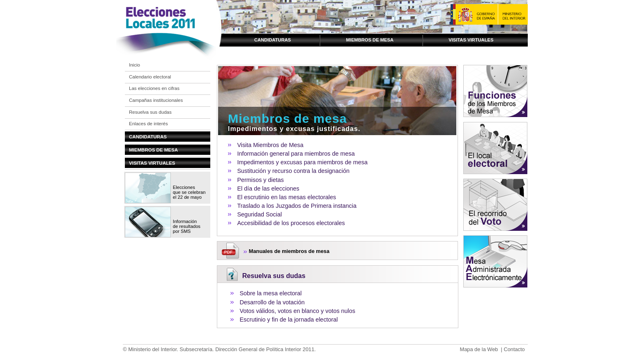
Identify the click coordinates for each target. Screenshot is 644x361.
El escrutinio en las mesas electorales (286, 197)
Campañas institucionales (156, 100)
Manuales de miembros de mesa (289, 251)
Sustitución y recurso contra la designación (293, 171)
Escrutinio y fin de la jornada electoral (289, 320)
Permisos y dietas (260, 180)
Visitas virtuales (471, 40)
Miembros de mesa (370, 40)
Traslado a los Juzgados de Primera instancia (297, 206)
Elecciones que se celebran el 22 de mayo (189, 192)
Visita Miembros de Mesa (270, 145)
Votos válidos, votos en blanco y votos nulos (297, 311)
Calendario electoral (150, 77)
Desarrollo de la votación (272, 302)
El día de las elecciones (268, 189)
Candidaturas (273, 40)
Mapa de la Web (479, 349)
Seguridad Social (259, 214)
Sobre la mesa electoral (270, 293)
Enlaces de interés (148, 124)
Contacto (514, 349)
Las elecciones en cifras (154, 88)
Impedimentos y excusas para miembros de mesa (302, 162)
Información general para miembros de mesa (296, 154)
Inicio (135, 65)
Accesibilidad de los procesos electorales (291, 223)
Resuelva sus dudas (150, 112)
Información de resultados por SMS (187, 226)
